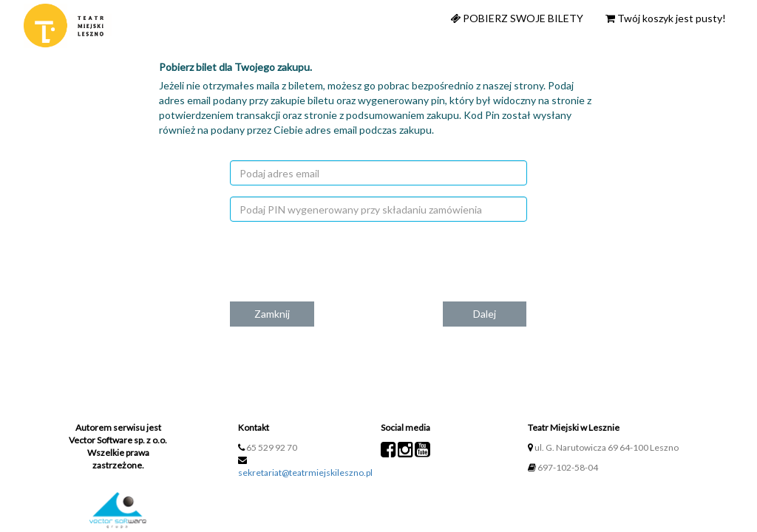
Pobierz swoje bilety (517, 18)
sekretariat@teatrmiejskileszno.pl (305, 473)
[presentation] (396, 262)
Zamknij (272, 314)
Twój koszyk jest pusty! (666, 18)
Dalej (485, 314)
